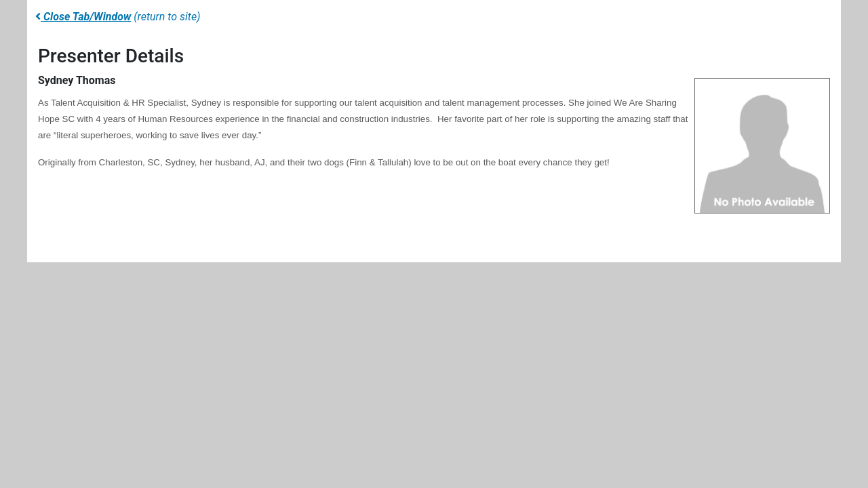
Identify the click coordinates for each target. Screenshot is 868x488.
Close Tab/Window (83, 17)
